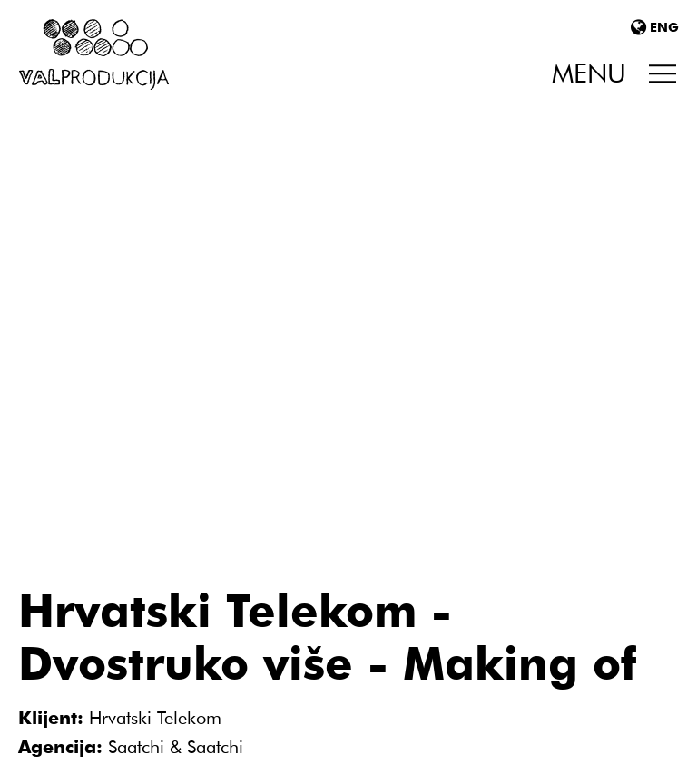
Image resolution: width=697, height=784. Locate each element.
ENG (655, 27)
